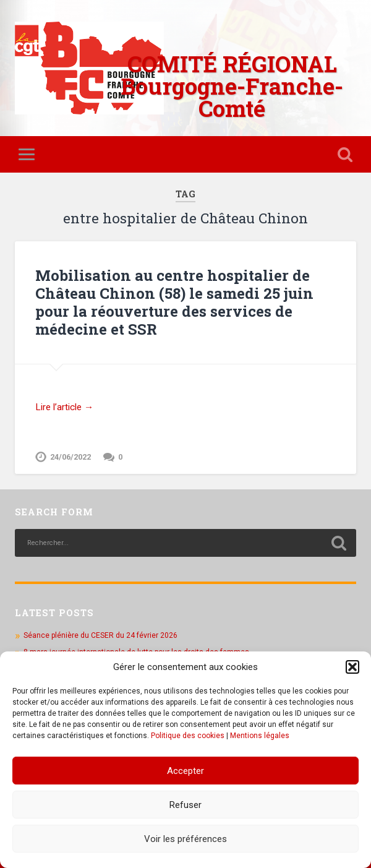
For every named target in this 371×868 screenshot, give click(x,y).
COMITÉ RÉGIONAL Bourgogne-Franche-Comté (232, 86)
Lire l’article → (64, 407)
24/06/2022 (70, 457)
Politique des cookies (188, 736)
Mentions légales (260, 736)
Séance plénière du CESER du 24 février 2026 (100, 635)
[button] (352, 667)
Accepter (185, 771)
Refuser (185, 805)
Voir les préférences (185, 839)
